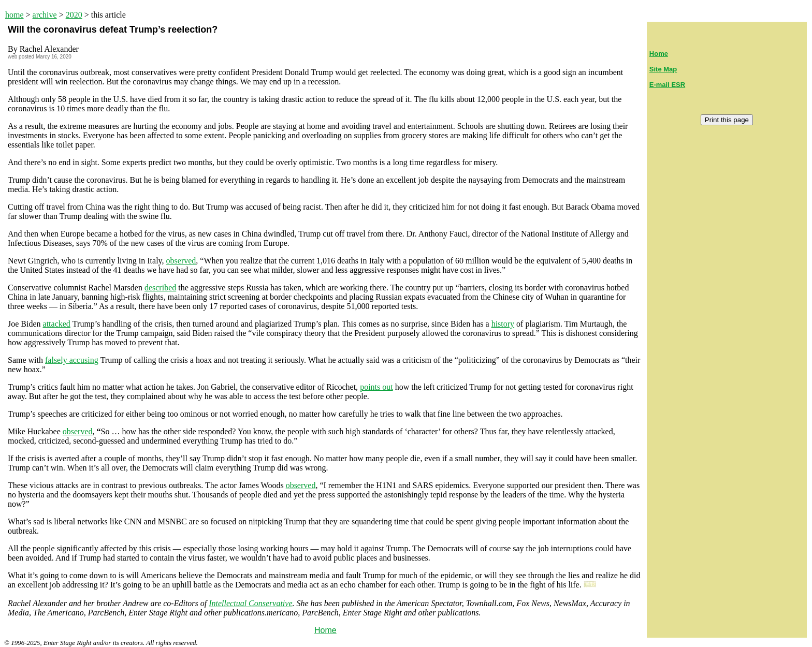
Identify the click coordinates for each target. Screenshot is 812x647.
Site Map (663, 69)
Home (325, 630)
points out (376, 387)
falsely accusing (72, 360)
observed (181, 261)
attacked (57, 324)
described (160, 288)
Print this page (727, 120)
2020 (74, 15)
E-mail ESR (667, 85)
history (503, 324)
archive (45, 15)
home (15, 15)
